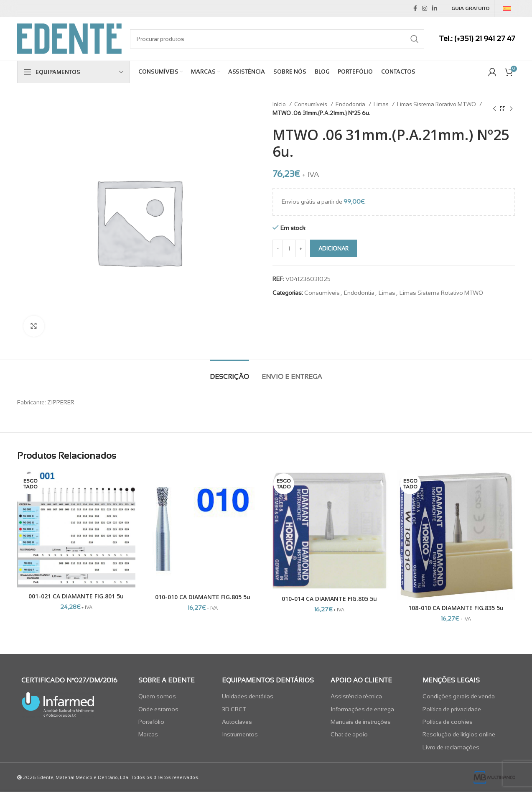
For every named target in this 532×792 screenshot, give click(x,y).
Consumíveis (311, 104)
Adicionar (333, 249)
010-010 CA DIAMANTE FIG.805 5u (203, 597)
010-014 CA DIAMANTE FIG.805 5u (329, 599)
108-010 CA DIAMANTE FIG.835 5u (456, 608)
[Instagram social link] (425, 8)
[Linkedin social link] (435, 8)
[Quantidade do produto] (289, 248)
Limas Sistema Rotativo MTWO (437, 104)
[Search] (277, 39)
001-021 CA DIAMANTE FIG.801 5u (76, 596)
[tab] (229, 372)
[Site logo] (69, 38)
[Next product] (511, 109)
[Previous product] (494, 109)
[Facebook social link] (415, 8)
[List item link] (174, 696)
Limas (382, 104)
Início (280, 104)
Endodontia (351, 104)
